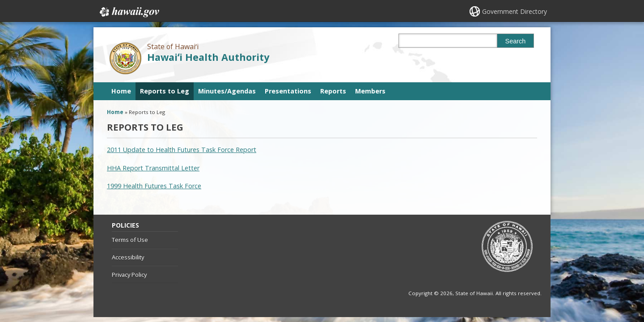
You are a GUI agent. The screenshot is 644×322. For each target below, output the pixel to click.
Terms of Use (130, 240)
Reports (333, 91)
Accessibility (128, 257)
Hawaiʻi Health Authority (208, 57)
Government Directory (515, 11)
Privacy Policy (129, 275)
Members (370, 91)
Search (516, 41)
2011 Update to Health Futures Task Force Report (182, 150)
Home (121, 91)
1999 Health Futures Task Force (154, 186)
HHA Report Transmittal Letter (153, 168)
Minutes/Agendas (227, 91)
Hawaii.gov (129, 12)
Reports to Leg (165, 91)
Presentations (288, 91)
